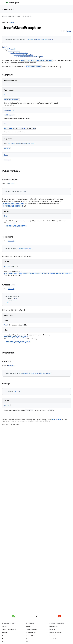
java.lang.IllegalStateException (23, 55)
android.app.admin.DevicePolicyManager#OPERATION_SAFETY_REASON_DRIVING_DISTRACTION (38, 273)
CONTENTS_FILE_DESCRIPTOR (13, 206)
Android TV (53, 639)
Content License (56, 419)
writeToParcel (10, 128)
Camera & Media (31, 636)
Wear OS (52, 630)
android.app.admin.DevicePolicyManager (37, 60)
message (7, 160)
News (4, 639)
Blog (4, 642)
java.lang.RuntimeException (19, 53)
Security (5, 633)
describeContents (11, 100)
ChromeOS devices (55, 633)
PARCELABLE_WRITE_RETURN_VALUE (16, 337)
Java (69, 31)
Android (5, 626)
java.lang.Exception (14, 51)
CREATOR (7, 148)
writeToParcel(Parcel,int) (13, 204)
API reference (8, 10)
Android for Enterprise (9, 630)
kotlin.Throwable (10, 49)
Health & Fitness (31, 633)
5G (27, 642)
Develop (18, 16)
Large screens (54, 626)
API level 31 (11, 22)
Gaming (28, 626)
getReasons (8, 115)
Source (5, 636)
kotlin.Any (5, 47)
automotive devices (34, 67)
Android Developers (8, 16)
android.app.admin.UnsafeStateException (29, 57)
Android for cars (54, 636)
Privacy (28, 639)
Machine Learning (31, 630)
